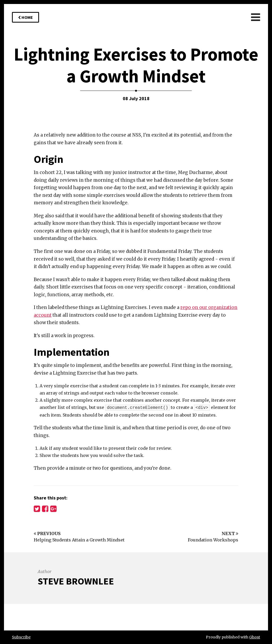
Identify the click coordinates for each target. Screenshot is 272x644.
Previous (47, 533)
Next (230, 533)
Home (25, 17)
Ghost (255, 637)
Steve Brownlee (76, 581)
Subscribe (21, 637)
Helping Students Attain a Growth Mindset (79, 540)
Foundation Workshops (213, 540)
